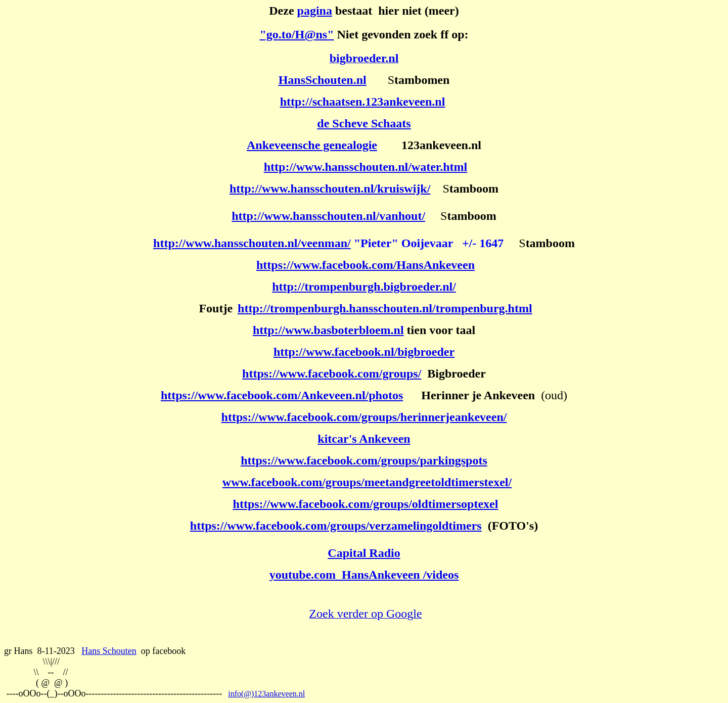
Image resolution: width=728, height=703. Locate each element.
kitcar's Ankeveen (364, 439)
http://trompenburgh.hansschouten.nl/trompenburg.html (385, 308)
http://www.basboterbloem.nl (328, 330)
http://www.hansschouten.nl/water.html (366, 167)
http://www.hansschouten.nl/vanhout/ (328, 216)
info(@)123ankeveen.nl (266, 694)
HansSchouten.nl (323, 80)
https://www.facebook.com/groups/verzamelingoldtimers (336, 526)
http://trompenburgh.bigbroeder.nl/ (364, 287)
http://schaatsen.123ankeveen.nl (363, 102)
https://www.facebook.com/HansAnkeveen (366, 265)
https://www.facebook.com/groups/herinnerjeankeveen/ (364, 417)
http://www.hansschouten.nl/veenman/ (252, 243)
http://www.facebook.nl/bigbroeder (364, 352)
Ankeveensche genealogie (312, 145)
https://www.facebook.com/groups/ (332, 373)
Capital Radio (364, 553)
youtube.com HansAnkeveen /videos (364, 575)
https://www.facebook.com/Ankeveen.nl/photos (282, 395)
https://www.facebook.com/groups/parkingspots (364, 460)
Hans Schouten (109, 651)
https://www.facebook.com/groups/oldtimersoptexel (366, 504)
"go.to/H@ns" (297, 34)
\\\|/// (52, 662)
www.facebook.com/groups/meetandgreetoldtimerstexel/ (367, 482)
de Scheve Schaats (364, 123)
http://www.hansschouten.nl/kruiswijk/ (330, 189)
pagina (315, 11)
